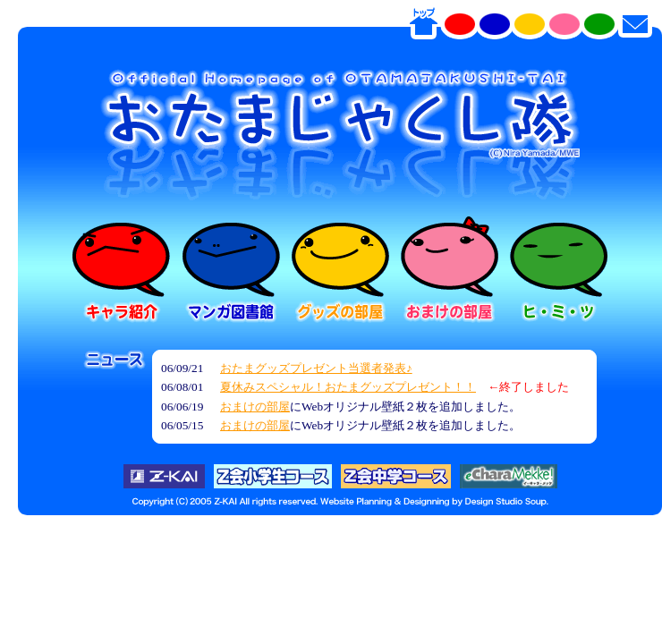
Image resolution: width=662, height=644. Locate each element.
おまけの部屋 (255, 407)
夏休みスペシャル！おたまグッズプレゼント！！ (348, 387)
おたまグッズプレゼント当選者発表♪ (316, 368)
